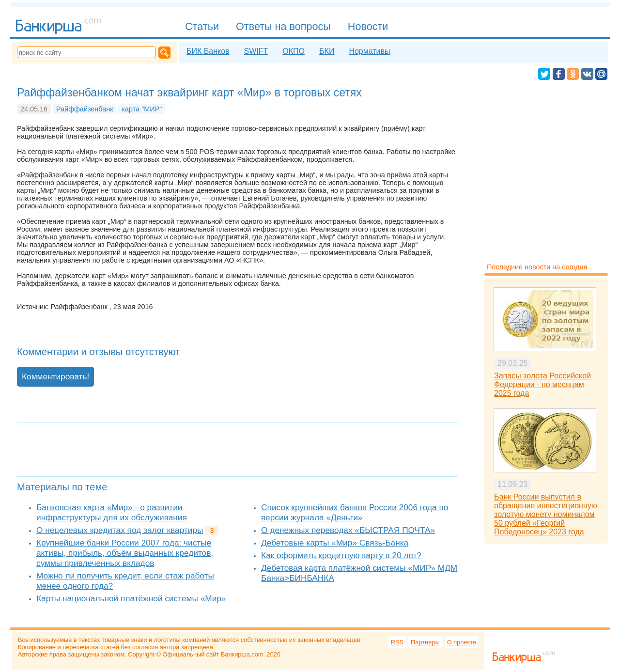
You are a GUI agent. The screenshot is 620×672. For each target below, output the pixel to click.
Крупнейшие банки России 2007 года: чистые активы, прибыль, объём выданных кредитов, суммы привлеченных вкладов (125, 553)
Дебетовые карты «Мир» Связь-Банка (335, 543)
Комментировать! (55, 376)
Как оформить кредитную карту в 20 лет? (341, 555)
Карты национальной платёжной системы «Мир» (131, 598)
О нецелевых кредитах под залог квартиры (120, 530)
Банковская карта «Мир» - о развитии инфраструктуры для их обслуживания (112, 512)
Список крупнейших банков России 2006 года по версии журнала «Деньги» (355, 512)
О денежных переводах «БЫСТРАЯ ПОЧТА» (348, 530)
